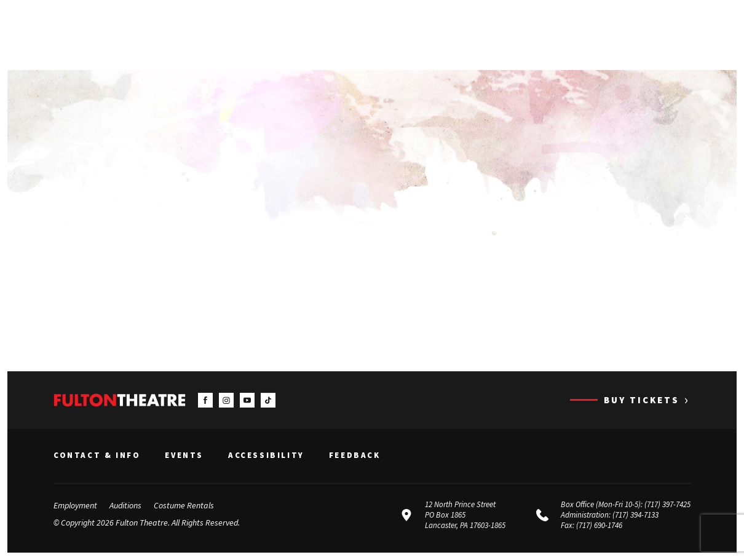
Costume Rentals (184, 505)
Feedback (355, 455)
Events (184, 455)
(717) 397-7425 (667, 504)
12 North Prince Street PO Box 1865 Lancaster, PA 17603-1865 (465, 515)
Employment (75, 505)
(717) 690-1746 (599, 525)
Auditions (125, 505)
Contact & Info (97, 455)
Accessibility (266, 455)
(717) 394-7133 (635, 515)
